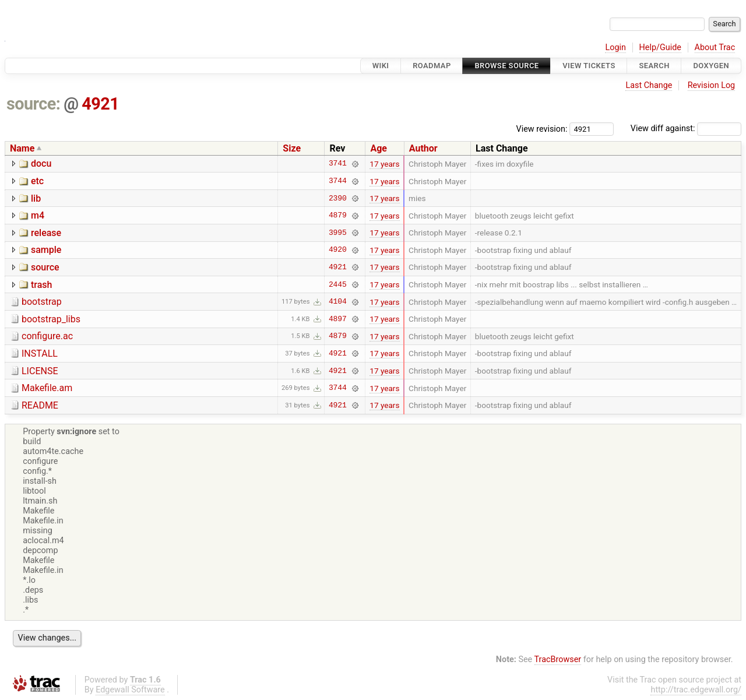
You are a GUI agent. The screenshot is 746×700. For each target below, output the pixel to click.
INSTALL (40, 353)
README (40, 405)
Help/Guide (660, 48)
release (46, 233)
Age (379, 148)
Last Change (649, 85)
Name (22, 148)
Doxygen (711, 66)
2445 (338, 284)
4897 (338, 319)
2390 (338, 198)
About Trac (715, 48)
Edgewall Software (130, 690)
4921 (100, 104)
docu (41, 163)
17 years (384, 164)
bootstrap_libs (51, 319)
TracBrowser (558, 659)
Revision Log (712, 85)
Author (423, 148)
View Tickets (589, 66)
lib (36, 198)
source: (34, 104)
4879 (338, 216)
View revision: (542, 129)
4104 (338, 302)
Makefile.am (47, 388)
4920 (338, 250)
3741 (338, 164)
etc (37, 181)
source (45, 267)
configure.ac (47, 336)
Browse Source (506, 66)
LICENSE (40, 371)
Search (654, 66)
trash (41, 285)
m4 (38, 215)
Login (615, 48)
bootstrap (42, 302)
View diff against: (686, 129)
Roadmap (432, 66)
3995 (338, 233)
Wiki (381, 66)
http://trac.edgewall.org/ (696, 690)
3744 (338, 181)
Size (292, 148)
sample (46, 250)
